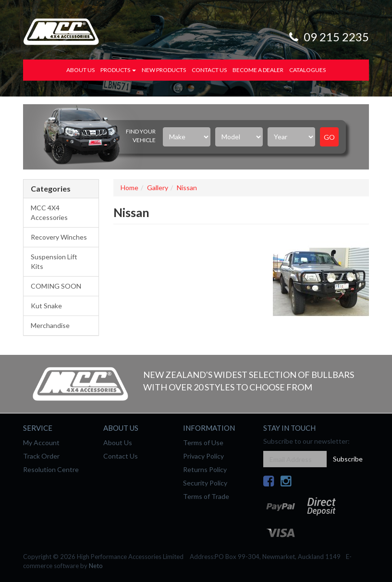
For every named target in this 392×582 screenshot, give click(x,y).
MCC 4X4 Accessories (49, 212)
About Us (80, 70)
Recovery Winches (59, 237)
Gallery (158, 188)
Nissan (187, 188)
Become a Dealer (258, 70)
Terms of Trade (206, 496)
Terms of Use (203, 443)
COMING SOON (56, 286)
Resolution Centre (51, 469)
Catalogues (307, 70)
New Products (164, 70)
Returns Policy (205, 469)
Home (129, 188)
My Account (41, 443)
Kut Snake (46, 306)
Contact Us (209, 70)
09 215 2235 (328, 37)
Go (329, 137)
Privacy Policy (203, 456)
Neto (96, 566)
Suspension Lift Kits (54, 261)
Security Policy (205, 483)
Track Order (41, 456)
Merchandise (50, 325)
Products (118, 70)
